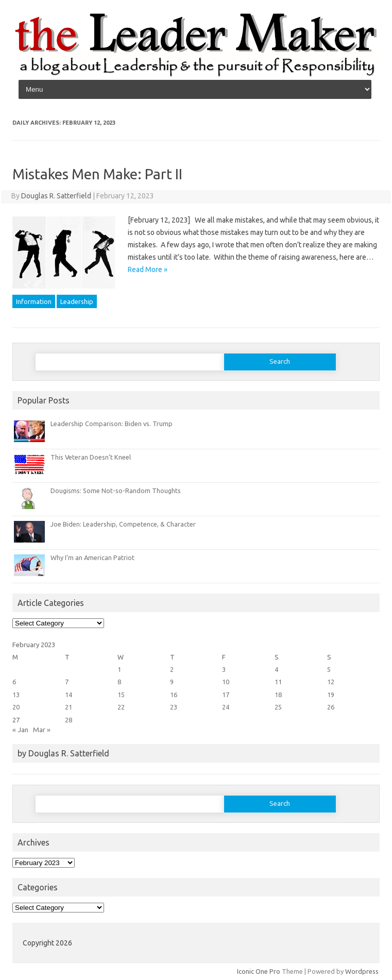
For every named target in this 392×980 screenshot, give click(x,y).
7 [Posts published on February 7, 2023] (67, 682)
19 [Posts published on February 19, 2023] (331, 695)
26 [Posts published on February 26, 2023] (331, 707)
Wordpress (362, 971)
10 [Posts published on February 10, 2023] (226, 682)
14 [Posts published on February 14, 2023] (69, 695)
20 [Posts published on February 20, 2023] (16, 707)
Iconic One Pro (259, 971)
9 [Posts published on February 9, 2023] (172, 682)
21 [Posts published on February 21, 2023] (69, 707)
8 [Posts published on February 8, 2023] (119, 682)
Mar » (42, 730)
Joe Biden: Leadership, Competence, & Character (123, 524)
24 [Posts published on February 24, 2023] (226, 707)
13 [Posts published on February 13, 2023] (16, 695)
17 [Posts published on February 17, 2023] (226, 695)
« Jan (20, 730)
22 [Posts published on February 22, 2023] (121, 707)
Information (34, 301)
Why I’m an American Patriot (92, 557)
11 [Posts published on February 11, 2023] (278, 682)
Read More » (148, 269)
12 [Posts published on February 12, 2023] (331, 682)
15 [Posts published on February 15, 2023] (121, 695)
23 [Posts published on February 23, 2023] (174, 707)
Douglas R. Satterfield (56, 196)
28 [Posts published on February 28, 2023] (69, 720)
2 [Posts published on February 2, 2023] (172, 669)
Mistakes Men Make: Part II (97, 174)
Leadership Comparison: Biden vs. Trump (112, 424)
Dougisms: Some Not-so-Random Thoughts (116, 491)
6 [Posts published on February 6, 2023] (14, 682)
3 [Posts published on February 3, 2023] (224, 669)
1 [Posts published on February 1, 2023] (119, 669)
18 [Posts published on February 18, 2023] (278, 695)
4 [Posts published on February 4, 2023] (276, 669)
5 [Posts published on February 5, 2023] (329, 669)
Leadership (77, 301)
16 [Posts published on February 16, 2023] (174, 695)
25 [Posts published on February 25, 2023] (278, 707)
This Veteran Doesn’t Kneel (91, 457)
